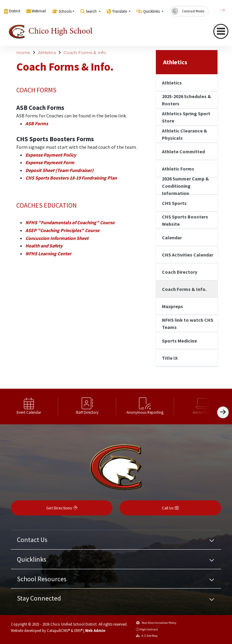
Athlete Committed (183, 151)
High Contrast (149, 629)
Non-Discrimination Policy (156, 623)
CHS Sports (174, 203)
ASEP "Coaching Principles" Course (62, 230)
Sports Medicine (179, 341)
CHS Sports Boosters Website (185, 220)
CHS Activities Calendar (188, 255)
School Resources (42, 579)
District (15, 11)
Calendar (172, 238)
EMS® (78, 630)
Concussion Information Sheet (57, 238)
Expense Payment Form (50, 162)
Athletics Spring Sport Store (186, 117)
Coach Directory (180, 272)
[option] (29, 406)
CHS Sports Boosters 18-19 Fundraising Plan (71, 178)
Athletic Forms (178, 169)
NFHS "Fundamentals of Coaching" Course (70, 222)
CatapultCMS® (58, 630)
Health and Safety (44, 246)
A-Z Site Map (147, 636)
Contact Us (32, 540)
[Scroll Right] (223, 412)
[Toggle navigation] (221, 31)
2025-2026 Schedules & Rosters (187, 100)
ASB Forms (37, 123)
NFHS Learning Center (48, 253)
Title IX (170, 358)
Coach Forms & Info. (85, 53)
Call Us (170, 508)
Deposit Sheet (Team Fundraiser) (60, 170)
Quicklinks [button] (152, 11)
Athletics (47, 53)
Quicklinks (32, 559)
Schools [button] (65, 11)
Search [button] (92, 11)
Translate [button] (120, 11)
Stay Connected (39, 598)
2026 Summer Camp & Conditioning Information (185, 186)
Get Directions (62, 508)
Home (23, 53)
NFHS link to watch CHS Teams (188, 324)
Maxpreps (172, 306)
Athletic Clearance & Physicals (185, 134)
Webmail (39, 11)
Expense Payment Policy (51, 155)
